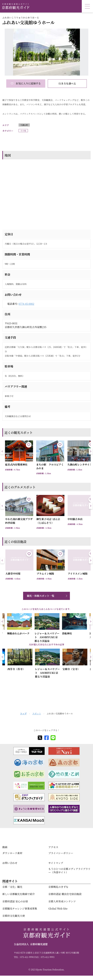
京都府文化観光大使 (14, 916)
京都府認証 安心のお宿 (15, 901)
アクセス (53, 847)
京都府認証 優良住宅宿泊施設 (65, 894)
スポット (37, 713)
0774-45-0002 (26, 304)
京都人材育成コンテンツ (62, 901)
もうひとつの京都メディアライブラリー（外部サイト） (69, 871)
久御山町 (24, 125)
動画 (5, 847)
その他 (23, 131)
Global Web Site (58, 909)
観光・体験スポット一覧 (41, 596)
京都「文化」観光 (12, 887)
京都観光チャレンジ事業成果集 (20, 909)
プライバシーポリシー (61, 853)
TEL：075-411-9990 (24, 957)
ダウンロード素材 (12, 853)
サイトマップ (56, 863)
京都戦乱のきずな (58, 887)
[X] (40, 738)
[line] (53, 738)
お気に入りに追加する (26, 83)
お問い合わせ (10, 863)
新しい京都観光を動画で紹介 (19, 894)
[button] (91, 451)
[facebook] (46, 738)
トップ (23, 713)
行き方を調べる (67, 84)
